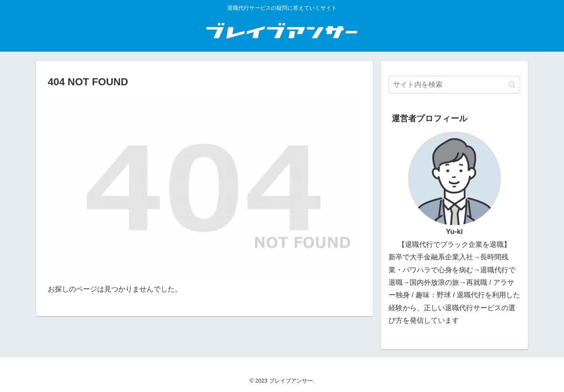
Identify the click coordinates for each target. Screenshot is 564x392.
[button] (512, 85)
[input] (454, 85)
